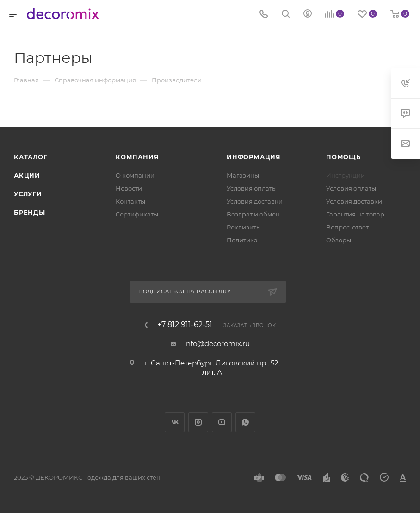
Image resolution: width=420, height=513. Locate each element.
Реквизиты (244, 227)
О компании (135, 175)
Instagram (198, 422)
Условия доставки (255, 201)
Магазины (243, 175)
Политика (242, 240)
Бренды (30, 212)
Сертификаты (137, 214)
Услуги (28, 194)
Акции (27, 175)
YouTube (222, 422)
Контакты (130, 201)
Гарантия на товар (355, 214)
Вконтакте (175, 422)
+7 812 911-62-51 (185, 325)
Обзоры (339, 240)
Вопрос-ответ (347, 227)
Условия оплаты (252, 188)
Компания (137, 157)
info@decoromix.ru (217, 343)
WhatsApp (245, 422)
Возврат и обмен (253, 214)
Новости (129, 188)
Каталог (31, 157)
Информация (254, 157)
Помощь (343, 157)
